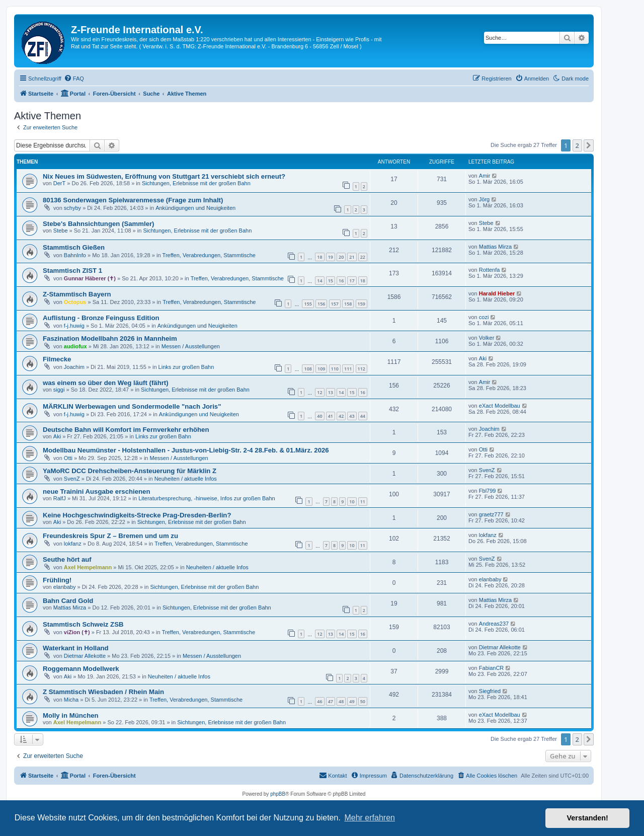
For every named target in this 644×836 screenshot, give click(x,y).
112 (361, 369)
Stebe (61, 231)
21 (352, 257)
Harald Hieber (497, 293)
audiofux (75, 346)
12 (319, 392)
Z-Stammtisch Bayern (77, 294)
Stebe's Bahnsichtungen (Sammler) (99, 224)
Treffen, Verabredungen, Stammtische (209, 255)
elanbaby (65, 587)
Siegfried (490, 691)
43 (352, 416)
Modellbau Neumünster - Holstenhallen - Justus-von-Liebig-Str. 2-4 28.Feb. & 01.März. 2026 (186, 450)
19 (331, 257)
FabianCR (492, 668)
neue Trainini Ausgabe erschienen (97, 491)
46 (319, 701)
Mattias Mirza (495, 247)
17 (352, 281)
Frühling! (57, 580)
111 (348, 369)
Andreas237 (494, 624)
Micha (71, 700)
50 (363, 701)
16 (341, 281)
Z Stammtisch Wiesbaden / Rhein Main (103, 692)
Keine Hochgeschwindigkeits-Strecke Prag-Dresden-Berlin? (137, 515)
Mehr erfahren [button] (370, 818)
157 (335, 304)
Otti (68, 458)
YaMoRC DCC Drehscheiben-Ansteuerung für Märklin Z (130, 471)
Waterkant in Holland (76, 648)
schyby (72, 208)
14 (319, 281)
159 (361, 304)
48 (341, 701)
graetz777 (491, 514)
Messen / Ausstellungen (191, 346)
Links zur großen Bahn (186, 367)
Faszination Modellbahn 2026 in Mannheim (110, 338)
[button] (589, 145)
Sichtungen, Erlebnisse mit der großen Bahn (196, 183)
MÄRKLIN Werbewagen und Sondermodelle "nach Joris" (132, 406)
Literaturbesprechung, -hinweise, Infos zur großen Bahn (207, 498)
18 (319, 257)
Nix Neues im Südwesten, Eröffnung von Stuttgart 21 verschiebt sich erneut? (164, 176)
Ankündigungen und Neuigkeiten (195, 208)
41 (331, 416)
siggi (59, 390)
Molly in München (71, 715)
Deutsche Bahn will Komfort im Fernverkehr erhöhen (126, 430)
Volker (487, 338)
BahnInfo (75, 255)
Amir (485, 176)
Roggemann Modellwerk (81, 669)
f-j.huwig (74, 326)
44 (363, 416)
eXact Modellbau (500, 406)
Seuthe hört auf (67, 559)
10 (352, 502)
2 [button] (577, 145)
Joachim (74, 367)
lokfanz (73, 544)
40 (319, 416)
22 (363, 257)
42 (341, 416)
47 (331, 701)
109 (321, 369)
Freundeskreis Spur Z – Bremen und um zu (110, 536)
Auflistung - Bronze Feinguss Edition (101, 318)
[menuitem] (74, 79)
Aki (483, 358)
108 (308, 369)
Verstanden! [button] (588, 818)
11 (363, 502)
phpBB (278, 794)
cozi (484, 317)
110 (335, 369)
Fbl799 (488, 491)
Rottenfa (490, 270)
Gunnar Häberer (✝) (90, 278)
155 (308, 304)
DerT (59, 183)
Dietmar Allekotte (85, 656)
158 (348, 304)
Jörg (484, 199)
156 (321, 304)
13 (331, 392)
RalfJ (60, 498)
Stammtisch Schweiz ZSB (83, 624)
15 (331, 281)
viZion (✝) (77, 632)
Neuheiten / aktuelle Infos (186, 479)
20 (341, 257)
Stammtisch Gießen (74, 247)
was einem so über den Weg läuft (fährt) (106, 383)
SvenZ (72, 479)
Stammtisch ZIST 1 (72, 271)
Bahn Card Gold (68, 601)
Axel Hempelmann (88, 567)
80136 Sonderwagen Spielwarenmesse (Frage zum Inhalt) (133, 200)
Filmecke (57, 359)
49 (352, 701)
